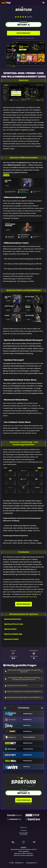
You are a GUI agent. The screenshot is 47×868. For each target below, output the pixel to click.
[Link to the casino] (23, 25)
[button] (23, 671)
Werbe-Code (23, 22)
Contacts (23, 830)
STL (37, 863)
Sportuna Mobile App (13, 634)
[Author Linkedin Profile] (15, 658)
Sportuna (25, 134)
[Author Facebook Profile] (13, 658)
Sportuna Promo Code (14, 624)
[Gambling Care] (14, 819)
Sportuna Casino (11, 639)
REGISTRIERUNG (23, 33)
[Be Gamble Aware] (14, 815)
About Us (23, 827)
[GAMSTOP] (33, 815)
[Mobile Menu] (43, 3)
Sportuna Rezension (13, 619)
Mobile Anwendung (30, 597)
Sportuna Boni (10, 629)
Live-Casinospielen (17, 426)
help (23, 38)
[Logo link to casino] (23, 10)
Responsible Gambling (23, 834)
